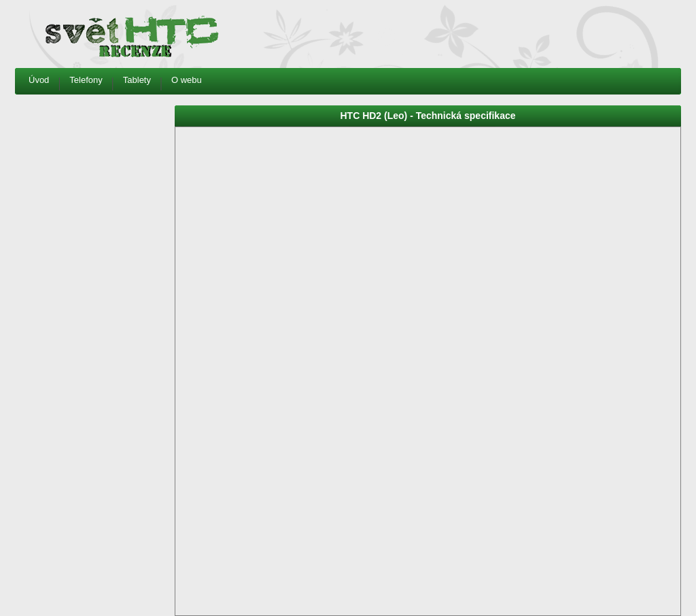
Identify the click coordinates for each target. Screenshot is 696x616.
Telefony (86, 80)
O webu (187, 80)
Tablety (137, 80)
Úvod (39, 80)
